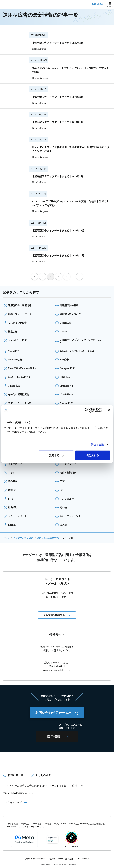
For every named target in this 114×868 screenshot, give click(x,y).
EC (61, 490)
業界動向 (13, 481)
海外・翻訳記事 (68, 473)
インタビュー (67, 499)
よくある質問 (43, 775)
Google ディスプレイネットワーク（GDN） (80, 341)
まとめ (63, 525)
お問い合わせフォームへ (54, 713)
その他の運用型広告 (19, 394)
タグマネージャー (17, 464)
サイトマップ (83, 859)
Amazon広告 (66, 403)
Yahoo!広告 (14, 351)
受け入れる (93, 455)
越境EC (12, 490)
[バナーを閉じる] (109, 410)
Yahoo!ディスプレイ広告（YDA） (77, 351)
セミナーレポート (17, 516)
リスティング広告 (17, 323)
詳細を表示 (97, 445)
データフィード (68, 464)
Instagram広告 (67, 368)
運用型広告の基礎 (69, 306)
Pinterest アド (67, 386)
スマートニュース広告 (20, 403)
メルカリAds (66, 394)
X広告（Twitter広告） (20, 377)
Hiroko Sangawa (40, 78)
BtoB (11, 499)
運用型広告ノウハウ (70, 314)
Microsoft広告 (15, 360)
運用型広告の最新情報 (20, 306)
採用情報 (54, 737)
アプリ (63, 481)
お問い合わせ (98, 4)
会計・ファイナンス (70, 516)
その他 (63, 507)
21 (79, 276)
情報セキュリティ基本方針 (61, 859)
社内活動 (13, 507)
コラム (12, 473)
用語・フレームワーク (20, 314)
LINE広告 (65, 377)
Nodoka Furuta (39, 49)
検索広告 (13, 332)
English (12, 525)
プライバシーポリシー (35, 859)
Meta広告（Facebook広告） (22, 368)
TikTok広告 (14, 386)
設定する (56, 455)
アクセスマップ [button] (13, 803)
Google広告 (66, 323)
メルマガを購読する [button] (54, 615)
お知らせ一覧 (16, 775)
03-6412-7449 (11, 793)
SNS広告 (64, 360)
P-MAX (64, 332)
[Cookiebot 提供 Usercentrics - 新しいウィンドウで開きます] (87, 410)
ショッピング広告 (17, 340)
